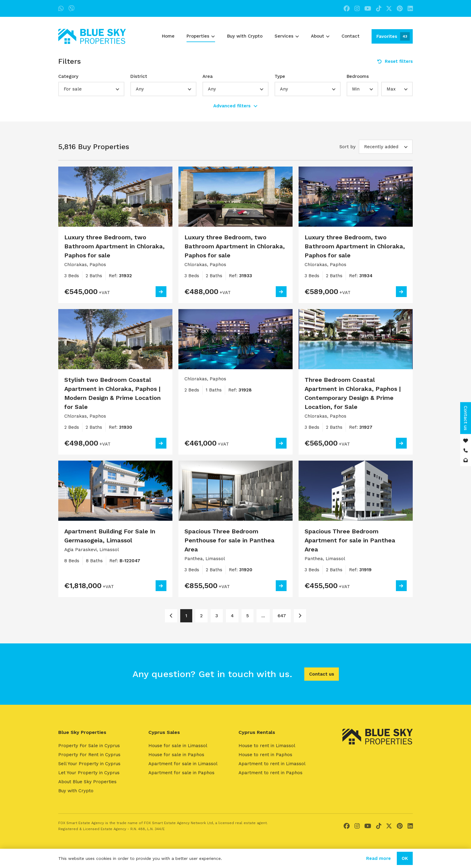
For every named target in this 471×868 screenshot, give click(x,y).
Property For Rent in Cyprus (89, 755)
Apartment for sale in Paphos (181, 773)
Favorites (393, 36)
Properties (201, 36)
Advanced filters (235, 106)
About (320, 36)
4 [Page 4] (232, 616)
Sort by (348, 147)
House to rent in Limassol (267, 746)
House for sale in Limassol (178, 746)
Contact (351, 36)
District (139, 76)
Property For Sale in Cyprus (89, 746)
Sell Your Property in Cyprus (89, 764)
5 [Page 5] (248, 616)
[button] (91, 89)
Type (280, 76)
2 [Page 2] (201, 616)
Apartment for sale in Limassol (183, 764)
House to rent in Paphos (265, 755)
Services (287, 36)
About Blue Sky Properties (87, 782)
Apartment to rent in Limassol (272, 764)
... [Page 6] (263, 616)
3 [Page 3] (217, 616)
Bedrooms (358, 76)
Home (168, 36)
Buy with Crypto (245, 36)
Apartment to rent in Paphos (270, 773)
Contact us (322, 674)
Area (208, 76)
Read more (378, 858)
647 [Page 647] (282, 616)
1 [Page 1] (186, 616)
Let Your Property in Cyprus (89, 773)
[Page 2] (300, 616)
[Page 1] (171, 616)
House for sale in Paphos (176, 755)
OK (405, 858)
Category (68, 76)
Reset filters (395, 61)
